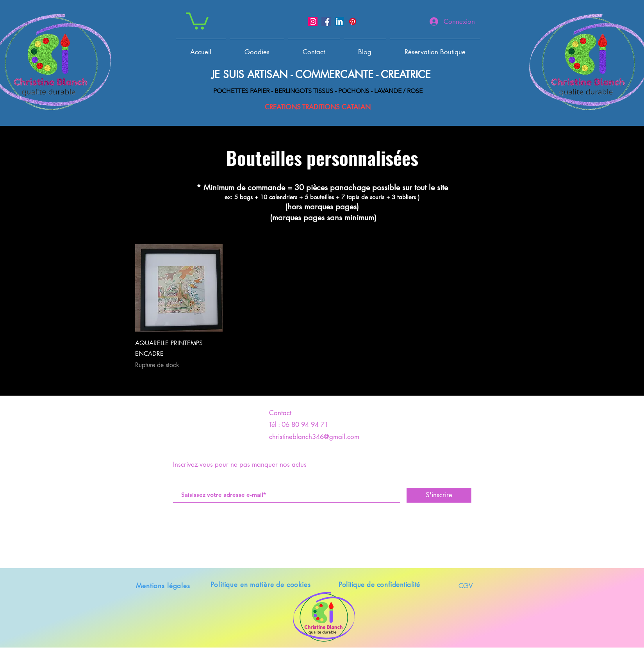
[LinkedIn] (339, 21)
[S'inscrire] (439, 495)
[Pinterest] (353, 21)
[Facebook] (326, 21)
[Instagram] (313, 21)
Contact (280, 413)
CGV (466, 586)
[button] (197, 20)
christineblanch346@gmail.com (314, 437)
